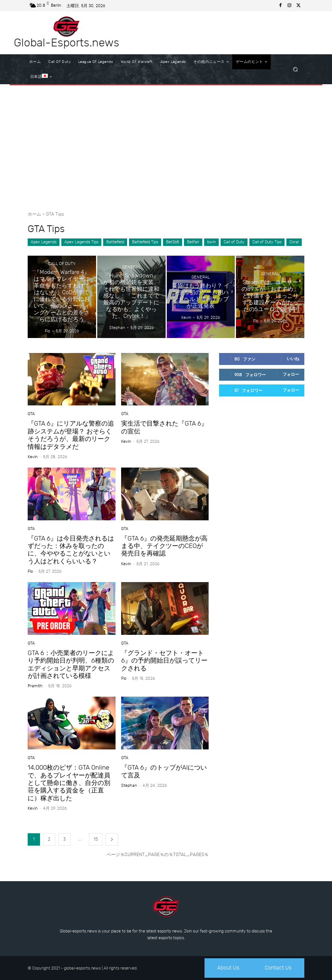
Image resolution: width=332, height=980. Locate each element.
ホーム (34, 214)
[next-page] (112, 839)
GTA (31, 414)
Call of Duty (234, 242)
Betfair (193, 242)
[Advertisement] (166, 145)
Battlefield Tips (145, 242)
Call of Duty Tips (267, 242)
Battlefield (115, 242)
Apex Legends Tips (81, 242)
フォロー (291, 375)
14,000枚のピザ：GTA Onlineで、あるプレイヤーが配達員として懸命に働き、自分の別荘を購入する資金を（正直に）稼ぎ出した (69, 783)
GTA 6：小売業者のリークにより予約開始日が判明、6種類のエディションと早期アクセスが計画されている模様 (71, 664)
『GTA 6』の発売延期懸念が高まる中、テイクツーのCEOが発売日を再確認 (164, 546)
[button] (296, 69)
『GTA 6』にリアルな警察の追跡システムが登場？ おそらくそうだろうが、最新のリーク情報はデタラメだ (71, 435)
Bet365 (173, 242)
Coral (294, 242)
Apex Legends (44, 242)
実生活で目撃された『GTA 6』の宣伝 (164, 427)
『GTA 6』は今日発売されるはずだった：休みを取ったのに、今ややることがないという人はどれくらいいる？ (71, 550)
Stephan (129, 786)
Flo (30, 571)
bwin (211, 242)
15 (96, 839)
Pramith (35, 686)
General (131, 267)
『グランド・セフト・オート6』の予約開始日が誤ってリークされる (164, 661)
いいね (293, 359)
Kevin (33, 457)
